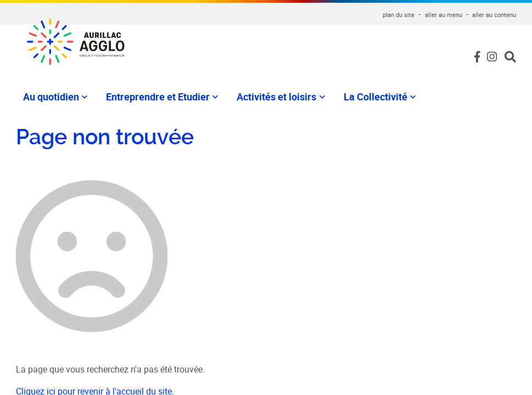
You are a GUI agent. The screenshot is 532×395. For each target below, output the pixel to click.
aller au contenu (494, 15)
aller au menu (444, 15)
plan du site (399, 15)
